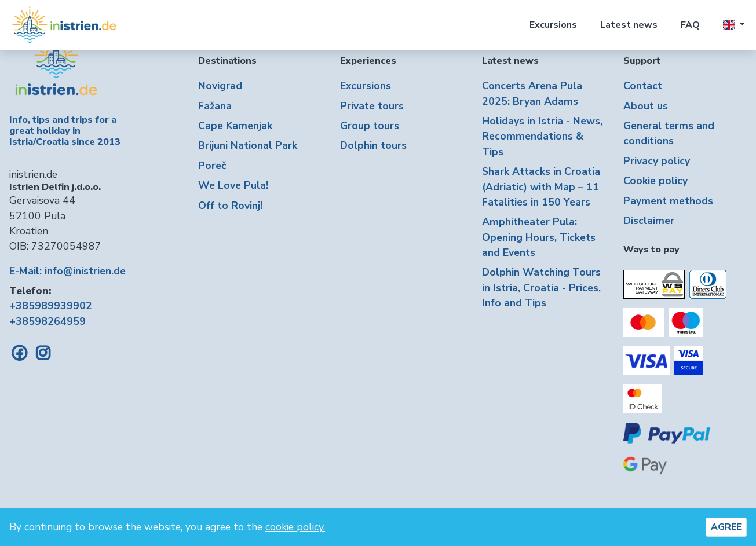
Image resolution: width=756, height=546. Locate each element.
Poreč (212, 166)
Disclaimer (649, 221)
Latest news (629, 25)
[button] (734, 25)
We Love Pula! (233, 185)
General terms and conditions (669, 133)
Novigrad (220, 86)
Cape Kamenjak (235, 126)
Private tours (372, 106)
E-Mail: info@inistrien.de (67, 271)
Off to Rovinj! (230, 206)
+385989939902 (51, 306)
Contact (643, 86)
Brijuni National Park (248, 145)
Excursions (553, 25)
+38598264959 (48, 321)
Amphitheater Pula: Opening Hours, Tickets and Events (539, 237)
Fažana (215, 106)
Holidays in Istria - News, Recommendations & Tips (542, 136)
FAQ (690, 25)
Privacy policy (657, 161)
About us (646, 106)
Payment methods (668, 201)
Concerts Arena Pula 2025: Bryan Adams (532, 93)
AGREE (726, 527)
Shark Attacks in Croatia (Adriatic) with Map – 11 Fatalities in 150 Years (541, 187)
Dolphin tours (373, 145)
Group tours (370, 126)
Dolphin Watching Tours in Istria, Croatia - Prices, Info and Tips (541, 287)
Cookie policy (655, 181)
